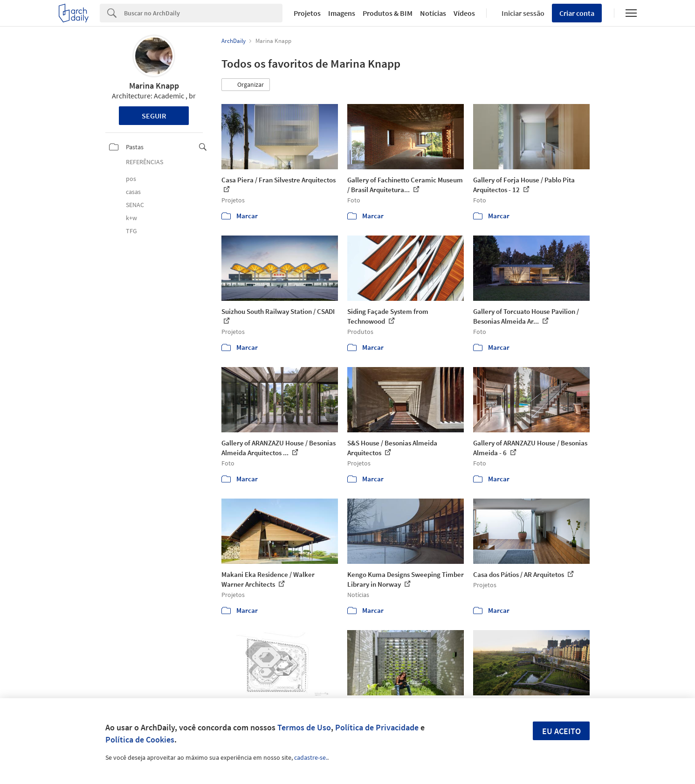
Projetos (307, 13)
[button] (246, 85)
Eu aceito (561, 731)
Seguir (154, 116)
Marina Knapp (154, 86)
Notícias (433, 13)
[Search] (203, 13)
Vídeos (464, 13)
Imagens (342, 13)
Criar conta (577, 13)
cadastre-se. (311, 757)
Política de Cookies (140, 739)
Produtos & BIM (388, 13)
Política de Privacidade (377, 727)
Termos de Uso (304, 727)
